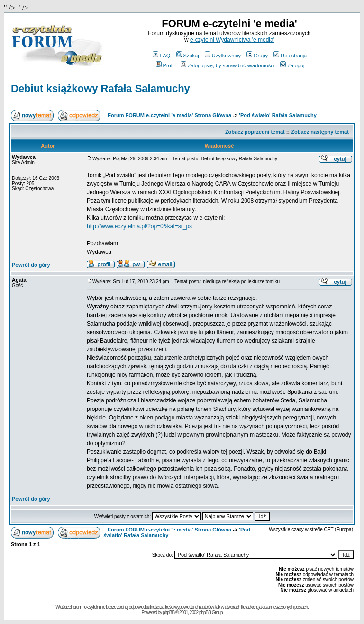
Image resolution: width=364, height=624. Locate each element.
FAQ (161, 56)
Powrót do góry (31, 265)
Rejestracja (290, 56)
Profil (165, 65)
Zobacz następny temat (320, 132)
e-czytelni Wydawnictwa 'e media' (232, 40)
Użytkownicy (223, 56)
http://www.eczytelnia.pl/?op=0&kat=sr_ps (139, 226)
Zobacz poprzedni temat (255, 132)
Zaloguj (292, 65)
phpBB (168, 612)
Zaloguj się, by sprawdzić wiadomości (227, 65)
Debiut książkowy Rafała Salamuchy (100, 88)
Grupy (257, 56)
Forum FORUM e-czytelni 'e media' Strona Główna (169, 115)
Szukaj (188, 56)
